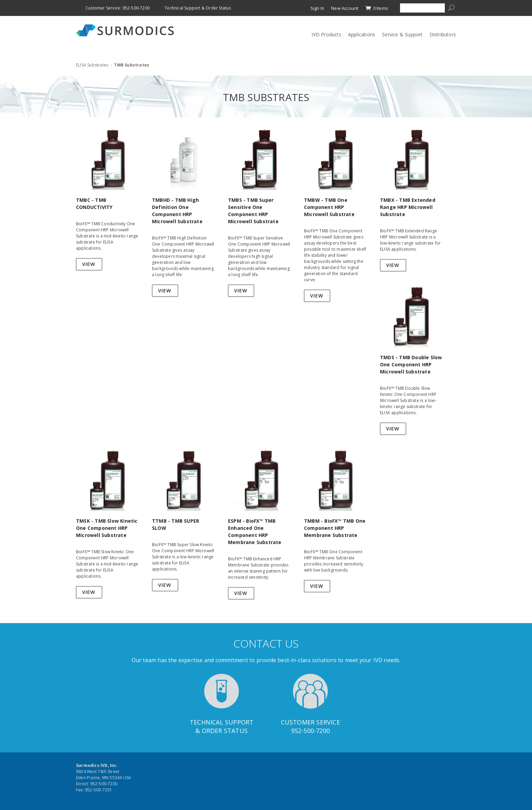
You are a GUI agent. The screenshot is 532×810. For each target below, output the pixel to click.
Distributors (443, 34)
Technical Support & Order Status (198, 8)
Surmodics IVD (127, 30)
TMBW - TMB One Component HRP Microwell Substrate (329, 207)
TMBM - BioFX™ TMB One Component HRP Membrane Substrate (335, 528)
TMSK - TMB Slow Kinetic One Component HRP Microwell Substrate (107, 528)
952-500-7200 (310, 731)
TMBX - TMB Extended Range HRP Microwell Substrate (408, 207)
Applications (362, 34)
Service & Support (402, 34)
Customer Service (310, 722)
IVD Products (326, 34)
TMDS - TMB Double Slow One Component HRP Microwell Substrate (411, 364)
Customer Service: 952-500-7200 (118, 8)
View (89, 264)
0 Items (377, 8)
